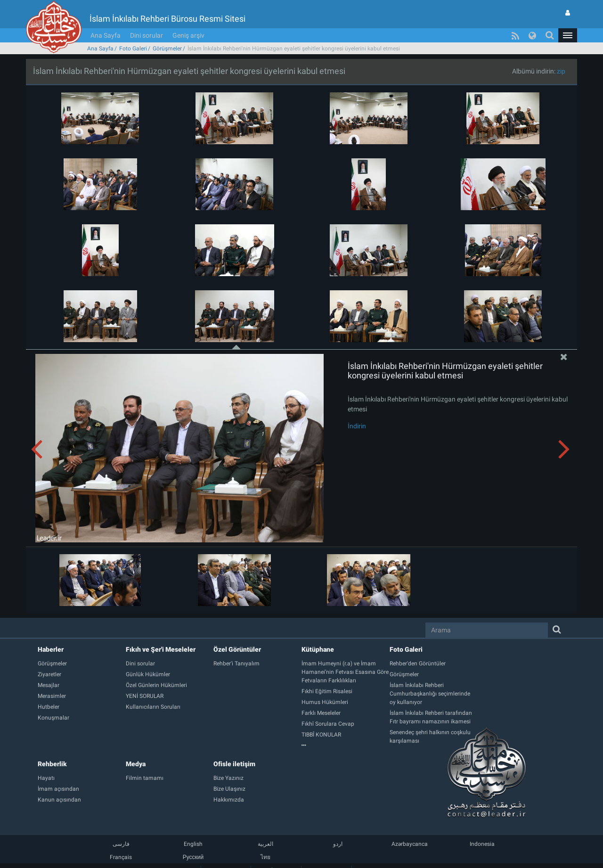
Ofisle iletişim (234, 750)
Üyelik (276, 856)
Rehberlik (52, 750)
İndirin (357, 412)
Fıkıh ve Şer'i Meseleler (161, 635)
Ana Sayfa (106, 21)
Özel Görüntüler (237, 635)
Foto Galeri (133, 34)
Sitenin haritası (226, 856)
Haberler (51, 635)
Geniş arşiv (188, 21)
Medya (136, 750)
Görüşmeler (167, 34)
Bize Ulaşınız (326, 856)
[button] (568, 21)
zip (561, 57)
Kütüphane (318, 635)
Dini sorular (147, 21)
